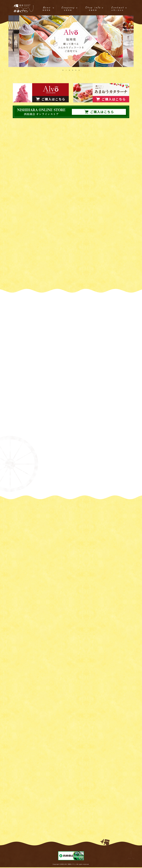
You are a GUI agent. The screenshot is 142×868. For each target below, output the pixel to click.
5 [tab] (76, 70)
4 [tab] (73, 70)
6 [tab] (79, 70)
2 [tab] (66, 70)
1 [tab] (63, 70)
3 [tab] (69, 70)
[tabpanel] (71, 41)
